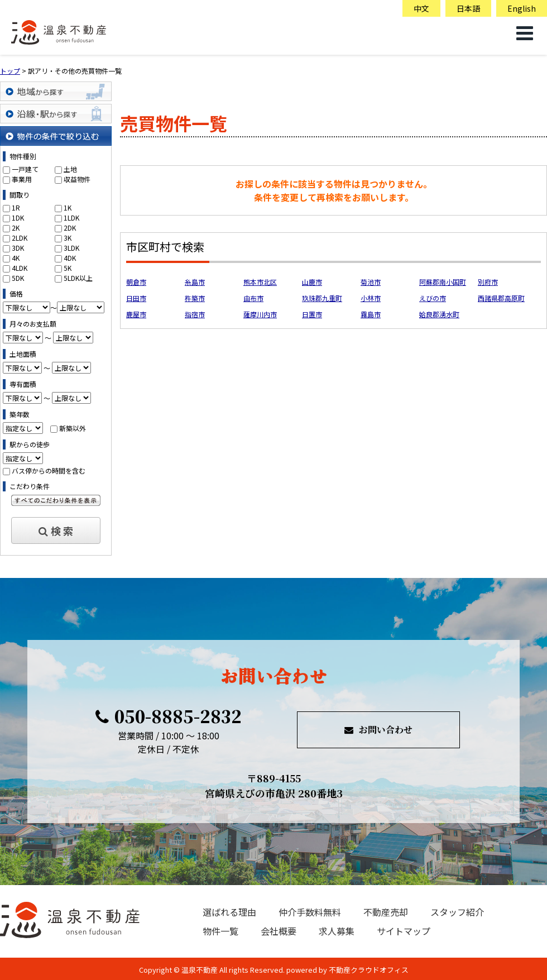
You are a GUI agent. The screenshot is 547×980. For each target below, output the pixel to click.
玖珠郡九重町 (322, 298)
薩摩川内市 (260, 314)
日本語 (468, 8)
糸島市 (195, 282)
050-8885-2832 (169, 716)
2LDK (20, 238)
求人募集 (337, 931)
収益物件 (77, 179)
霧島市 (371, 314)
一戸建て (25, 169)
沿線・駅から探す (56, 114)
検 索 (56, 530)
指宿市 (195, 314)
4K (16, 258)
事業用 (22, 179)
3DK (18, 248)
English (522, 8)
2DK (70, 228)
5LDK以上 (78, 278)
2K (16, 228)
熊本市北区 (260, 282)
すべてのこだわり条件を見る (56, 500)
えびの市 (433, 298)
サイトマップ (404, 931)
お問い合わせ (378, 730)
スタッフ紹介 (457, 912)
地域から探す (56, 91)
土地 (70, 169)
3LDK (71, 248)
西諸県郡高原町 (501, 298)
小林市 (371, 298)
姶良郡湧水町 (439, 314)
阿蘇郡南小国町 (443, 282)
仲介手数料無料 (310, 912)
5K (68, 268)
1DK (18, 217)
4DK (70, 258)
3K (68, 238)
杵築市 (195, 298)
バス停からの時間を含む (49, 470)
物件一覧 (220, 931)
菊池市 (371, 282)
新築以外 (73, 428)
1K (68, 207)
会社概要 (279, 931)
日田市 (136, 298)
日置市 (312, 314)
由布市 (253, 298)
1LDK (71, 217)
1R (16, 207)
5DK (18, 278)
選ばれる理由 (229, 912)
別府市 (488, 282)
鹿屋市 (136, 314)
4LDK (20, 268)
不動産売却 (386, 912)
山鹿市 (312, 282)
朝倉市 (136, 282)
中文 (421, 8)
